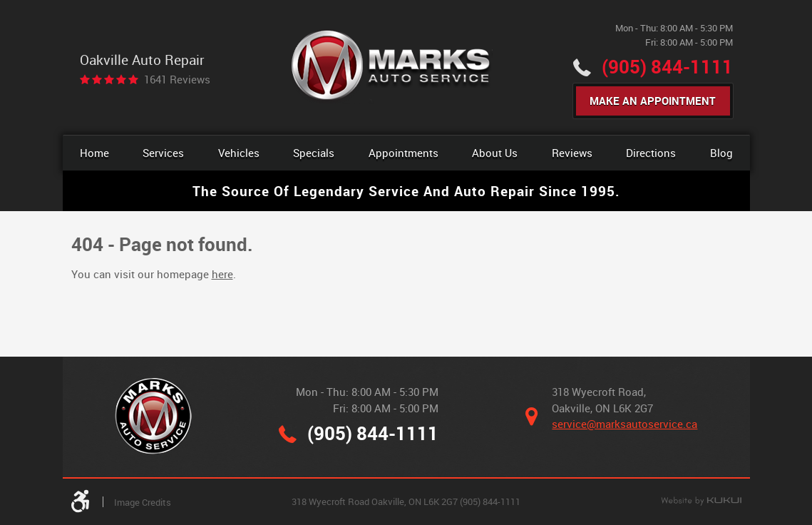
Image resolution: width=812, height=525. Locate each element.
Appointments (404, 153)
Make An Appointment (653, 101)
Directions (651, 153)
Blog (721, 153)
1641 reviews (177, 80)
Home (94, 153)
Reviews (572, 153)
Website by (701, 501)
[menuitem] (94, 153)
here (222, 274)
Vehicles (239, 153)
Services (163, 153)
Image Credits (143, 502)
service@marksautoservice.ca (625, 424)
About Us (495, 153)
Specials (314, 153)
